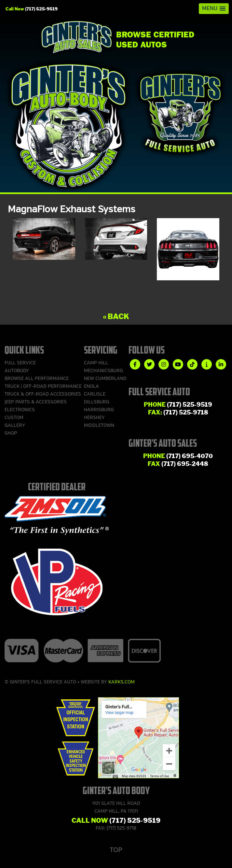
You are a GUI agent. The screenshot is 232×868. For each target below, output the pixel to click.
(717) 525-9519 (41, 9)
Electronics (20, 410)
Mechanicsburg (103, 371)
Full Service (20, 363)
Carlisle (95, 394)
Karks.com (122, 682)
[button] (214, 9)
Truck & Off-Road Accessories (43, 394)
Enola (91, 386)
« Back (116, 317)
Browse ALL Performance (37, 378)
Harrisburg (99, 410)
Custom (14, 418)
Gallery (15, 425)
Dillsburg (97, 402)
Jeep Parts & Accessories (36, 402)
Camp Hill (96, 363)
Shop (11, 433)
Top (116, 850)
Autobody (17, 371)
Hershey (94, 418)
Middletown (99, 425)
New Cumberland (105, 378)
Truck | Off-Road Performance (43, 386)
